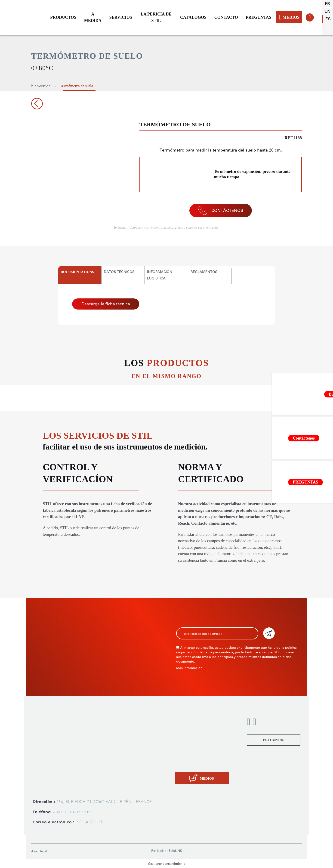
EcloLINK (175, 851)
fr (327, 4)
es (328, 19)
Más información (189, 668)
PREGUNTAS (259, 17)
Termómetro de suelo (77, 86)
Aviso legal (39, 851)
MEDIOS (289, 17)
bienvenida (41, 86)
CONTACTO (226, 17)
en (328, 11)
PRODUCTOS (63, 17)
